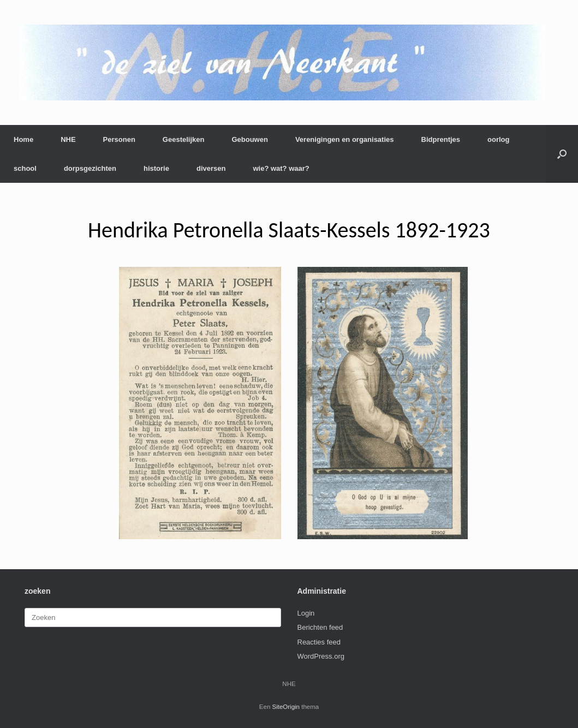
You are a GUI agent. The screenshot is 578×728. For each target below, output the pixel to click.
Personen (119, 139)
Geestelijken (184, 139)
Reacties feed (319, 642)
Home (23, 139)
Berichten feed (320, 627)
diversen (211, 168)
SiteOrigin (286, 707)
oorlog (498, 139)
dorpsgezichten (90, 168)
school (25, 168)
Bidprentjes (441, 139)
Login (306, 613)
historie (156, 168)
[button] (562, 154)
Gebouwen (249, 139)
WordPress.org (321, 656)
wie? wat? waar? (281, 168)
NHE (68, 139)
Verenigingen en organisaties (345, 139)
